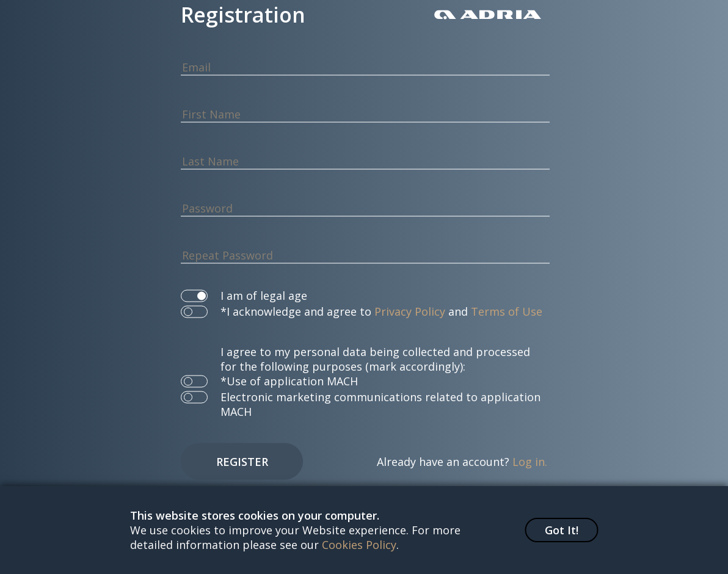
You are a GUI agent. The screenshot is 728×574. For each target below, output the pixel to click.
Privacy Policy (410, 311)
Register (242, 462)
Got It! (562, 530)
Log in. (530, 462)
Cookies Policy (359, 545)
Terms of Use (507, 311)
